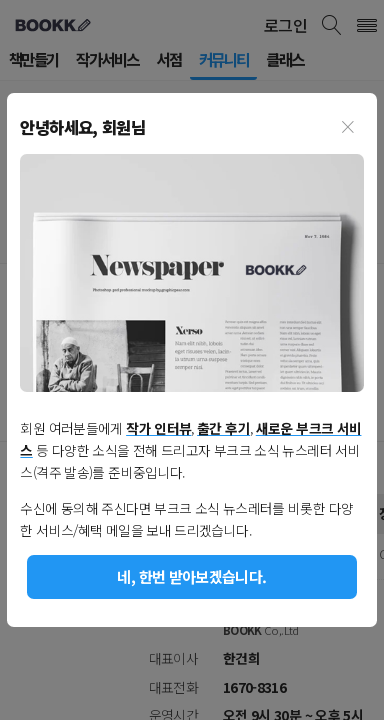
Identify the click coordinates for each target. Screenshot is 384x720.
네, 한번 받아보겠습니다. (191, 576)
